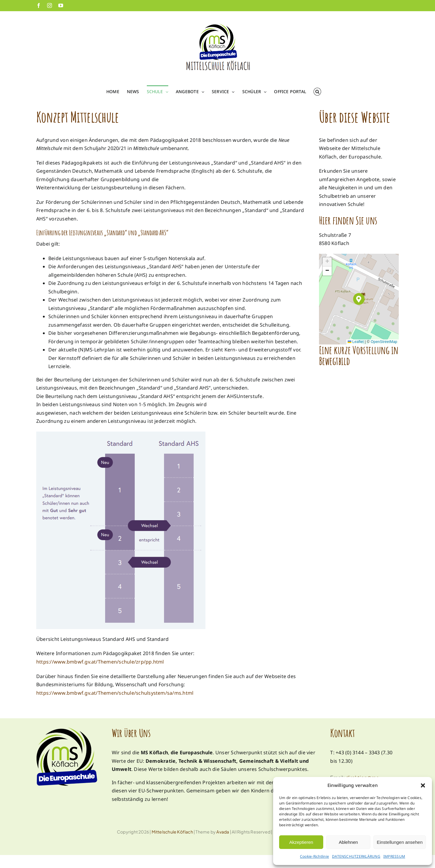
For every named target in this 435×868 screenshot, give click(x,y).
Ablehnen (348, 842)
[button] (423, 785)
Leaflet (356, 342)
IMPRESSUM (394, 856)
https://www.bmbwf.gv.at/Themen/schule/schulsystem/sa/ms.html (115, 693)
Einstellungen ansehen (400, 842)
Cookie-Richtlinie (314, 856)
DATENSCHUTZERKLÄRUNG (356, 856)
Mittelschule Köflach (172, 832)
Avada (223, 832)
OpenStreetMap (384, 342)
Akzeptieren (301, 842)
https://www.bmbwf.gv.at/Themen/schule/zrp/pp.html (100, 662)
